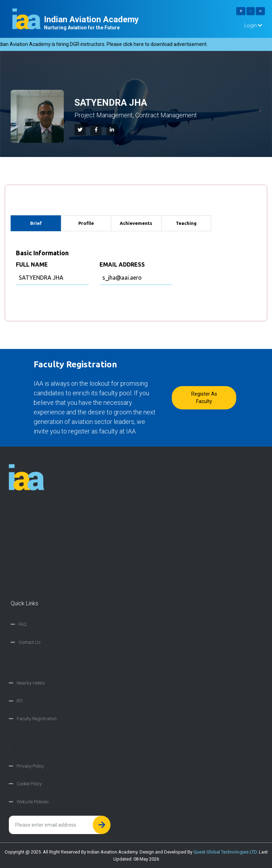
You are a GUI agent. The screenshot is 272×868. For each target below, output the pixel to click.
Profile (86, 223)
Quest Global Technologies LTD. (226, 852)
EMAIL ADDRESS (122, 264)
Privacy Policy (30, 766)
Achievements (136, 223)
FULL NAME (32, 264)
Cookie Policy (29, 784)
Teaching (186, 223)
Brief (36, 223)
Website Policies (33, 802)
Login (253, 25)
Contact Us (30, 642)
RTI (20, 701)
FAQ (22, 624)
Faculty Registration (37, 719)
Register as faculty (204, 398)
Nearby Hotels (31, 683)
